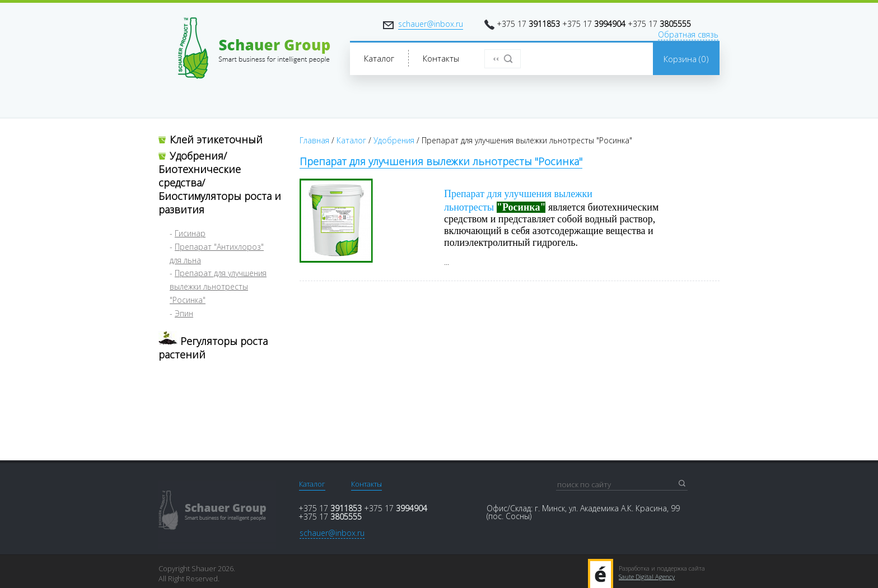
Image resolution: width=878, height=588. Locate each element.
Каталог (351, 140)
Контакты (366, 484)
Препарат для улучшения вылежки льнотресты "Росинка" (218, 286)
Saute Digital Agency (647, 577)
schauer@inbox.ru (431, 24)
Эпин (184, 313)
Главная (314, 140)
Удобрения (394, 140)
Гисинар (190, 233)
